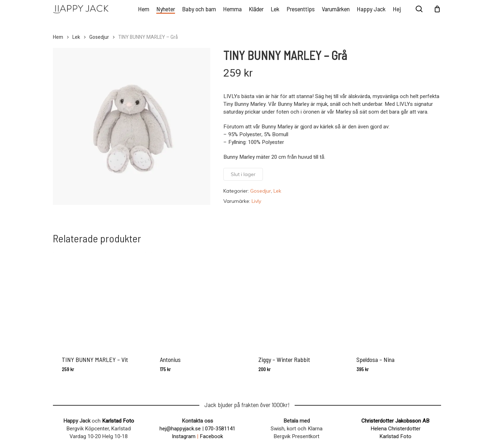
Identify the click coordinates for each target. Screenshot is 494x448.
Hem (58, 37)
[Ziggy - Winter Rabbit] (296, 299)
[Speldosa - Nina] (394, 299)
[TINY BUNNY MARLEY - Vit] (100, 299)
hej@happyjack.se (180, 429)
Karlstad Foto (118, 421)
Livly (256, 201)
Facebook (211, 436)
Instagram (184, 436)
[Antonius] (198, 299)
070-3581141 (220, 429)
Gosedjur (99, 37)
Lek (76, 37)
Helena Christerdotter (396, 429)
